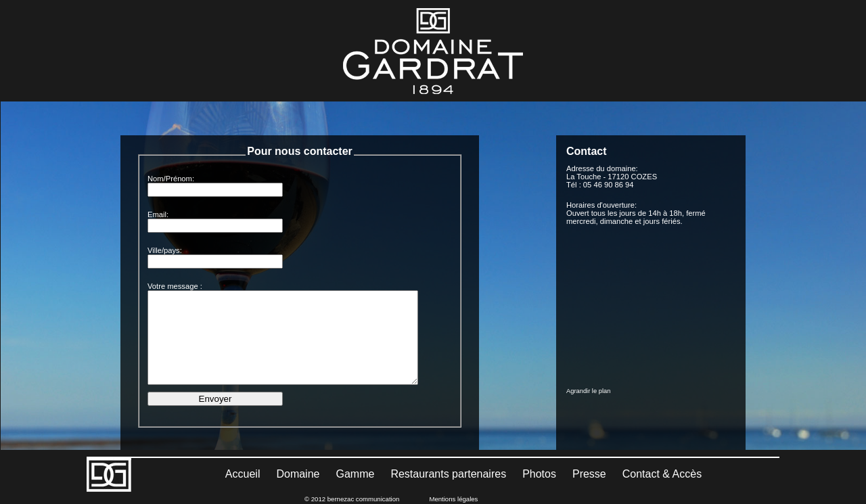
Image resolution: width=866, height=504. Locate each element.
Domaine (298, 474)
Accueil (243, 474)
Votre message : (175, 286)
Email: (158, 214)
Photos (539, 474)
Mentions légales (453, 499)
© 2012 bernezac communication (352, 499)
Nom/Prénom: (171, 179)
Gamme (355, 474)
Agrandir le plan (588, 391)
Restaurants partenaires (448, 474)
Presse (589, 474)
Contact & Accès (662, 474)
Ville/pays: (165, 250)
